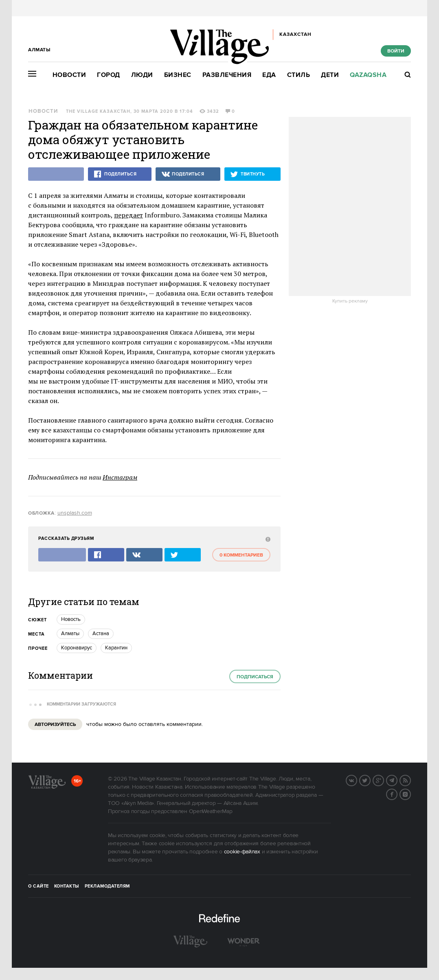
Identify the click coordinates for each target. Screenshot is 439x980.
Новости (69, 75)
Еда (269, 75)
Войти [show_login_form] (396, 51)
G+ (384, 780)
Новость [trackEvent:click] (71, 619)
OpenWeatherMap (211, 811)
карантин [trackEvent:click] (116, 648)
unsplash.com (75, 513)
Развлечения (227, 75)
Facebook (397, 794)
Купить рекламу (350, 301)
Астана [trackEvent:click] (101, 634)
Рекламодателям (107, 886)
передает (128, 215)
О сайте (38, 886)
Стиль (299, 75)
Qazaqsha (368, 75)
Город (109, 75)
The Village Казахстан (98, 112)
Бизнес (178, 75)
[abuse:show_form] (267, 539)
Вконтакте (357, 780)
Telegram (397, 780)
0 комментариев (241, 555)
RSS (410, 780)
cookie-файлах (242, 852)
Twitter (370, 780)
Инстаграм (120, 477)
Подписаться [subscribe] (255, 677)
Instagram (410, 794)
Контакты (67, 886)
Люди (142, 75)
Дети (330, 75)
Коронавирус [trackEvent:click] (77, 648)
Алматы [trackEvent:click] (70, 634)
